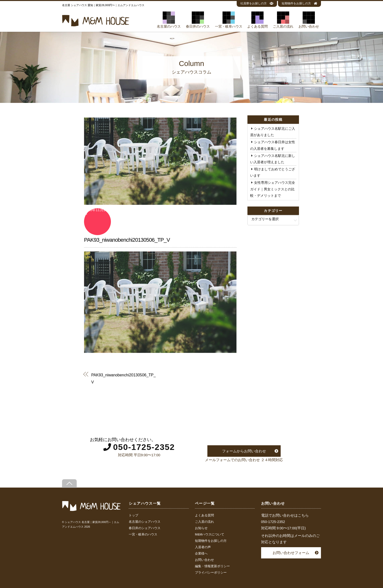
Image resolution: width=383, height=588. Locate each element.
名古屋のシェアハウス (145, 522)
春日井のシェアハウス (145, 528)
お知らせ (201, 528)
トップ (133, 515)
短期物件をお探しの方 (299, 3)
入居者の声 (203, 547)
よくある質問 (257, 20)
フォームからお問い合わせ (244, 451)
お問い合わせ (309, 20)
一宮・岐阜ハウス (229, 20)
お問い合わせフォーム (291, 553)
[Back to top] (69, 484)
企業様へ (201, 554)
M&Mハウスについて (210, 534)
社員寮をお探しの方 (257, 3)
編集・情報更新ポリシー (212, 566)
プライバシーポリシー (211, 573)
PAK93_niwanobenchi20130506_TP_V (127, 240)
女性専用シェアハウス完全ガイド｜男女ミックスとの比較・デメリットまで (273, 189)
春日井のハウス (198, 20)
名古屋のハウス (169, 20)
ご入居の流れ (283, 20)
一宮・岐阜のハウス (143, 534)
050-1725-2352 (144, 447)
